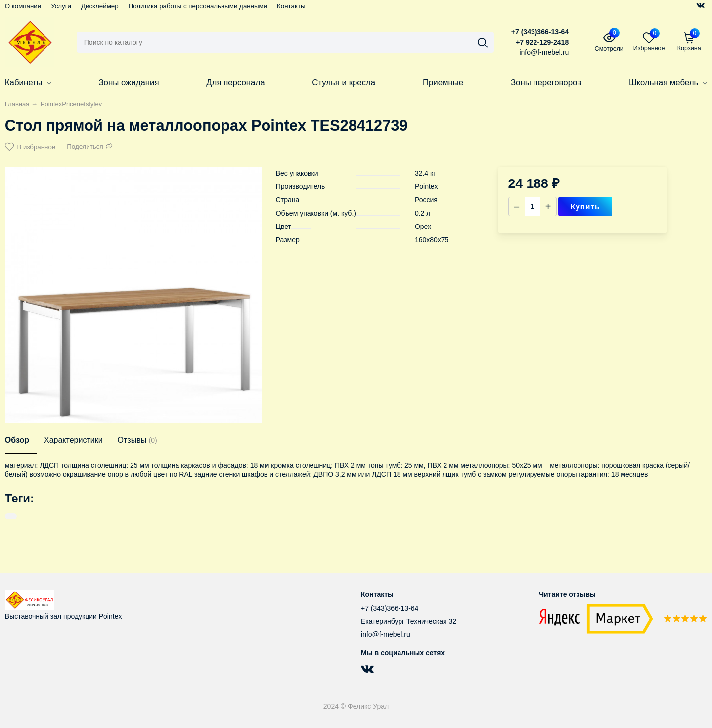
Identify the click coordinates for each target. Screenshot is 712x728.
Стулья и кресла (344, 82)
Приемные (443, 82)
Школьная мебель (668, 82)
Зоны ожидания (129, 82)
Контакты (291, 6)
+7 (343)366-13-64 (540, 32)
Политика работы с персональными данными (198, 6)
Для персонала (235, 82)
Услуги (61, 6)
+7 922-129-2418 (542, 42)
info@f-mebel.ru (386, 634)
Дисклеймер (100, 6)
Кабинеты (28, 82)
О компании (23, 6)
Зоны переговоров (546, 82)
